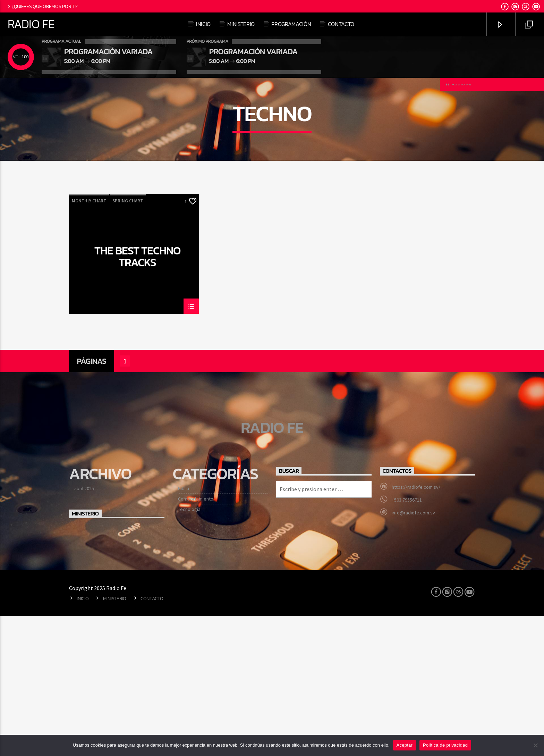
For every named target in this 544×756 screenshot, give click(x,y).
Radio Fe (31, 24)
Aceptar (405, 745)
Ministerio (241, 24)
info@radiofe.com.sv (413, 653)
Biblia (184, 629)
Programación (291, 24)
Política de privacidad (445, 745)
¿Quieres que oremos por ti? (42, 6)
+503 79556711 (407, 640)
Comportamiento (196, 639)
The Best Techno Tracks (138, 396)
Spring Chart (128, 341)
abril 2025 (84, 629)
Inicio (203, 24)
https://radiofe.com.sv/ (416, 627)
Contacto (341, 24)
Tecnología (189, 649)
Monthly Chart (89, 341)
